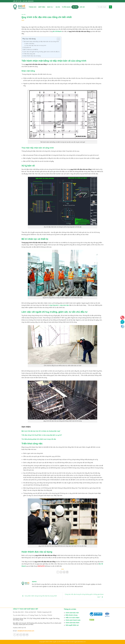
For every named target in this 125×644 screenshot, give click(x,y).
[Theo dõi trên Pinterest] (24, 635)
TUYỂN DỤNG (66, 7)
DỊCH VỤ (51, 7)
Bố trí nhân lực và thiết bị (31, 49)
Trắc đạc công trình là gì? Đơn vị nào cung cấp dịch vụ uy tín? (42, 435)
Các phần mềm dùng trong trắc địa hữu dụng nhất (39, 596)
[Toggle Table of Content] (58, 39)
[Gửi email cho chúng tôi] (21, 635)
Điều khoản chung (71, 615)
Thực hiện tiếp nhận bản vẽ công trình (36, 45)
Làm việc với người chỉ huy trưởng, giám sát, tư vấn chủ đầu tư (42, 52)
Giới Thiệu (42, 7)
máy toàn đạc (64, 305)
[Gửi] (111, 7)
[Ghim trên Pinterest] (64, 572)
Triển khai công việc (29, 54)
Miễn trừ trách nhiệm (73, 618)
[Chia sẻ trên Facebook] (58, 572)
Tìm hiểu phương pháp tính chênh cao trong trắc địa (39, 439)
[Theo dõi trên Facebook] (15, 635)
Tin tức (75, 7)
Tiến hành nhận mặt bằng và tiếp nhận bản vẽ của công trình (41, 42)
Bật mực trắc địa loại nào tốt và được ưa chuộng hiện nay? (41, 431)
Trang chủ (33, 7)
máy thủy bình (54, 305)
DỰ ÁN (58, 7)
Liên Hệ (82, 7)
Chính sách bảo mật (72, 613)
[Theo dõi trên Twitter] (18, 635)
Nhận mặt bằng (30, 44)
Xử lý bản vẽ (27, 47)
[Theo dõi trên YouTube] (27, 635)
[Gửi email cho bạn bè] (61, 572)
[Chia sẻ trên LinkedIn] (67, 572)
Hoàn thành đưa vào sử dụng (32, 56)
